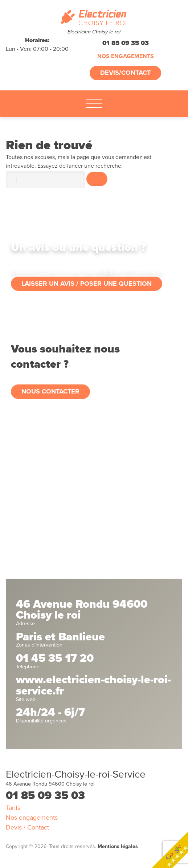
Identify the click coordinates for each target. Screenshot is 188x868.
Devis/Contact (125, 73)
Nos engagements (126, 56)
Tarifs (13, 808)
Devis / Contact (27, 827)
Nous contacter (50, 391)
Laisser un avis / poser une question (87, 284)
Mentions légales (118, 846)
